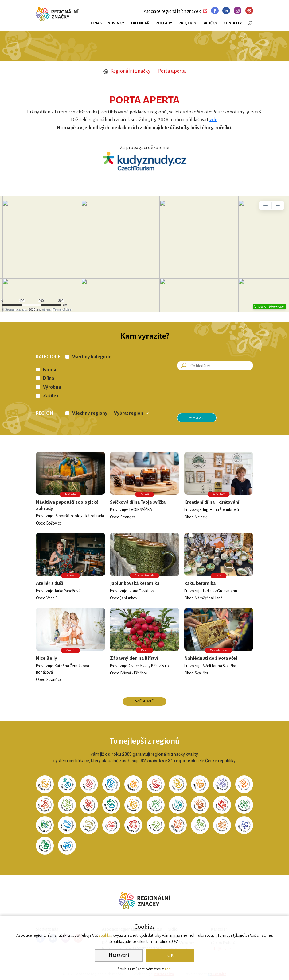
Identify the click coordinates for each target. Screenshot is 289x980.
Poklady (164, 23)
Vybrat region (129, 413)
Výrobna (52, 387)
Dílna (49, 378)
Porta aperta (172, 71)
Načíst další (144, 701)
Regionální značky (127, 71)
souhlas (105, 936)
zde (168, 969)
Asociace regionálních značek (172, 11)
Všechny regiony (90, 413)
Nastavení (119, 955)
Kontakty (233, 23)
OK (170, 955)
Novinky (116, 23)
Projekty (187, 23)
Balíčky (210, 23)
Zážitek (51, 396)
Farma (50, 370)
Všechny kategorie (92, 357)
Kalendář (140, 23)
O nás (96, 23)
